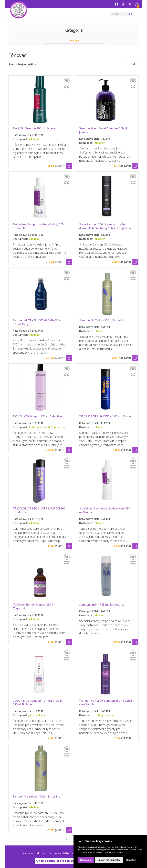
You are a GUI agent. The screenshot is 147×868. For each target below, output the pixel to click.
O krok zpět (74, 41)
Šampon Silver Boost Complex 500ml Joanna (103, 130)
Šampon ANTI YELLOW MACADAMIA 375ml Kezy (37, 322)
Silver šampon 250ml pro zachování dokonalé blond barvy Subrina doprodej (105, 226)
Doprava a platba (59, 853)
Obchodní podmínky (34, 853)
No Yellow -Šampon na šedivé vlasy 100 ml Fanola (39, 226)
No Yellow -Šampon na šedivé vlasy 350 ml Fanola (105, 510)
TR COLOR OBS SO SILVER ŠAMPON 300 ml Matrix (39, 510)
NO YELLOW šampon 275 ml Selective (37, 416)
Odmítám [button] (131, 860)
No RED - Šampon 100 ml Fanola (34, 128)
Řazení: (13, 64)
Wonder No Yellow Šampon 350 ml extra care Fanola (106, 703)
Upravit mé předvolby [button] (109, 860)
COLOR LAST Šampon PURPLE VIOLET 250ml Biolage (38, 703)
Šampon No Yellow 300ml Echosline (102, 320)
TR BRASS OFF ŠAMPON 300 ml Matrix (105, 416)
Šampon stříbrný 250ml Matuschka (102, 605)
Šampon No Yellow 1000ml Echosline (37, 797)
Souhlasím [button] (86, 860)
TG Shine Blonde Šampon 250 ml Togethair (34, 606)
